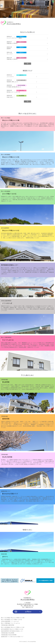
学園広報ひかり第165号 (12, 43)
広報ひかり (21, 42)
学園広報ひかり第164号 (12, 59)
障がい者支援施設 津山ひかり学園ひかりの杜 (13, 627)
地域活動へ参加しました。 (13, 82)
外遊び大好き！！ (11, 97)
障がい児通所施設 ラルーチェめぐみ (10, 623)
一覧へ (27, 63)
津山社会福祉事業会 (14, 23)
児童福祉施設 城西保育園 (8, 625)
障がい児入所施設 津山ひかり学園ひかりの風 (13, 618)
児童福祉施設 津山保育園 (8, 633)
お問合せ (28, 612)
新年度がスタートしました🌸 (13, 92)
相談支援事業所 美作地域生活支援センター (12, 631)
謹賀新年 (9, 49)
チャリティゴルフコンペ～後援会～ (15, 38)
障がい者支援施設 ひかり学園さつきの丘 (12, 620)
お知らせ (21, 37)
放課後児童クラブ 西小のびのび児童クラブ (12, 637)
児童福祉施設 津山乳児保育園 (9, 635)
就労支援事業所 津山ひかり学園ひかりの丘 (12, 629)
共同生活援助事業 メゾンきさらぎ (10, 621)
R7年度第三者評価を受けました (14, 87)
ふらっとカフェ (10, 77)
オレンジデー (10, 54)
